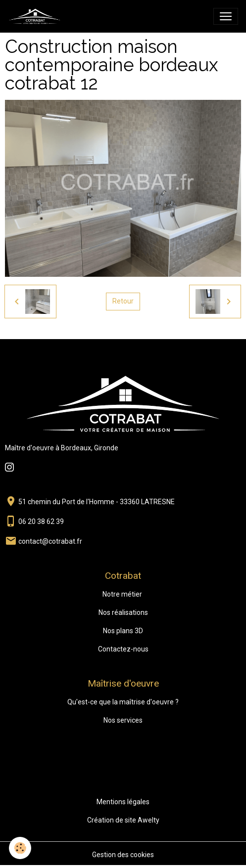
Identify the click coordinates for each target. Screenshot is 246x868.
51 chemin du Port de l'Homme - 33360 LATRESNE (97, 502)
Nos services (123, 720)
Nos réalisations (123, 612)
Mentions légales (123, 802)
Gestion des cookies (123, 855)
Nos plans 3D (123, 631)
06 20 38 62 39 (41, 521)
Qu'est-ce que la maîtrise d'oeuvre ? (123, 702)
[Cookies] (20, 848)
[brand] (37, 16)
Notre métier (122, 594)
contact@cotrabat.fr (50, 541)
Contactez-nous (123, 649)
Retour (123, 301)
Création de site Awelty (123, 820)
